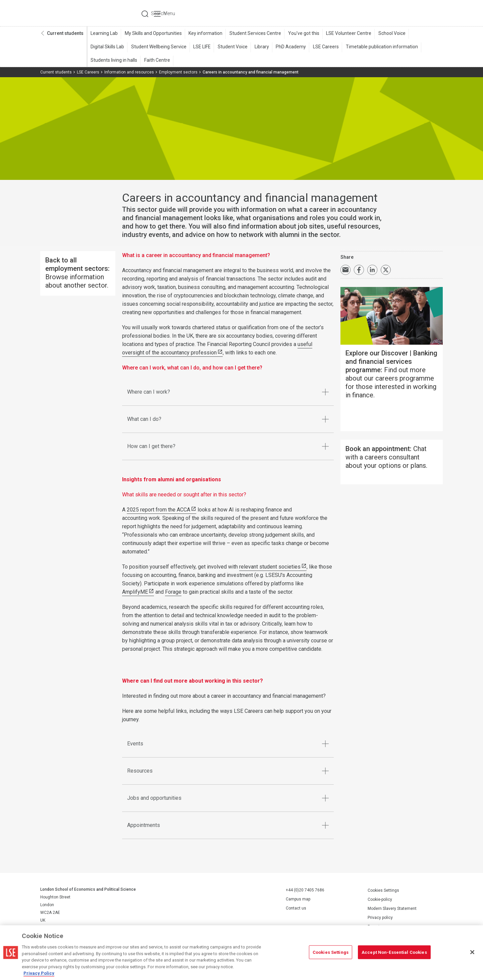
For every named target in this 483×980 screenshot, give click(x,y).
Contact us (296, 909)
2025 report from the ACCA (158, 510)
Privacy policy (380, 918)
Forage (173, 593)
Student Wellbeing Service (158, 47)
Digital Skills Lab (107, 47)
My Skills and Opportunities (152, 34)
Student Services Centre (253, 34)
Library (259, 47)
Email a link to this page (345, 271)
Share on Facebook (359, 271)
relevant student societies (270, 567)
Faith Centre (156, 61)
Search (397, 13)
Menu (434, 13)
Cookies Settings (383, 891)
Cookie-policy (380, 900)
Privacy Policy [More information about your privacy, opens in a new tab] (39, 973)
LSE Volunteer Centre (346, 34)
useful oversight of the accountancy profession (217, 349)
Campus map (298, 900)
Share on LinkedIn (372, 271)
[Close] (472, 952)
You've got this (301, 34)
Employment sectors (178, 73)
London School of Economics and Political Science (69, 13)
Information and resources (129, 73)
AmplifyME (135, 593)
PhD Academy (288, 47)
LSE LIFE (201, 47)
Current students (65, 34)
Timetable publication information (378, 47)
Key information (204, 34)
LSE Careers (322, 47)
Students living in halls (114, 61)
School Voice (388, 34)
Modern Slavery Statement (392, 909)
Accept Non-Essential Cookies (394, 952)
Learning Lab (104, 34)
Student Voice (231, 47)
